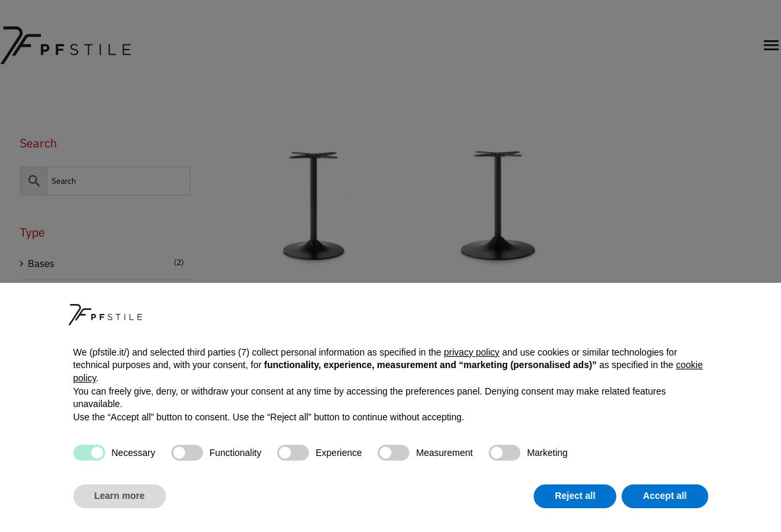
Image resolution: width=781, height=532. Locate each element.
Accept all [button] (665, 496)
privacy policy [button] (472, 352)
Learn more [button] (120, 496)
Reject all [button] (575, 496)
